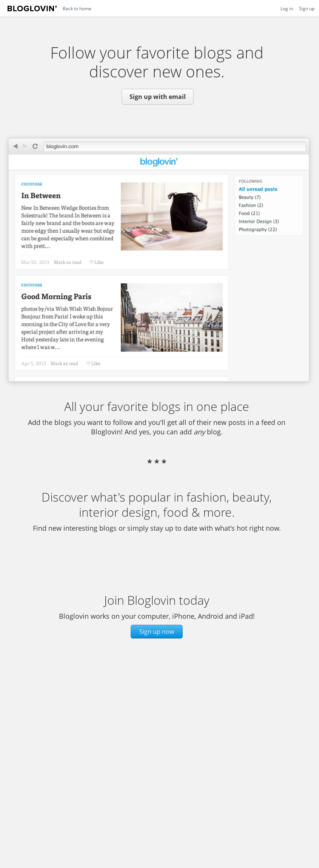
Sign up (307, 8)
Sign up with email (158, 97)
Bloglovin (32, 10)
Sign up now (157, 632)
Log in (287, 8)
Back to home (77, 8)
